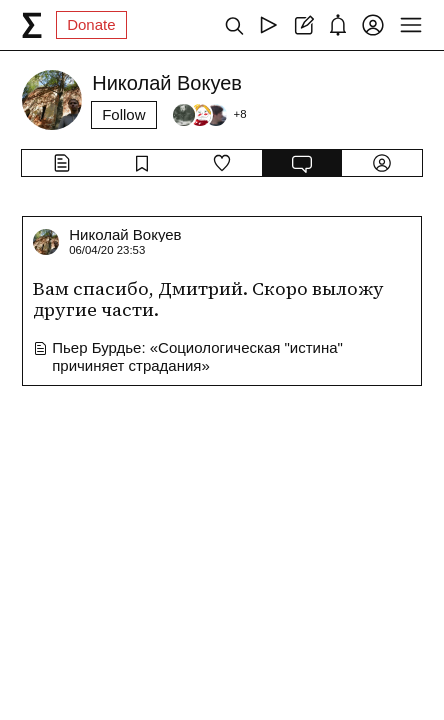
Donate (91, 24)
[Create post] (303, 25)
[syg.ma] (32, 25)
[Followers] (209, 115)
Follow (123, 114)
